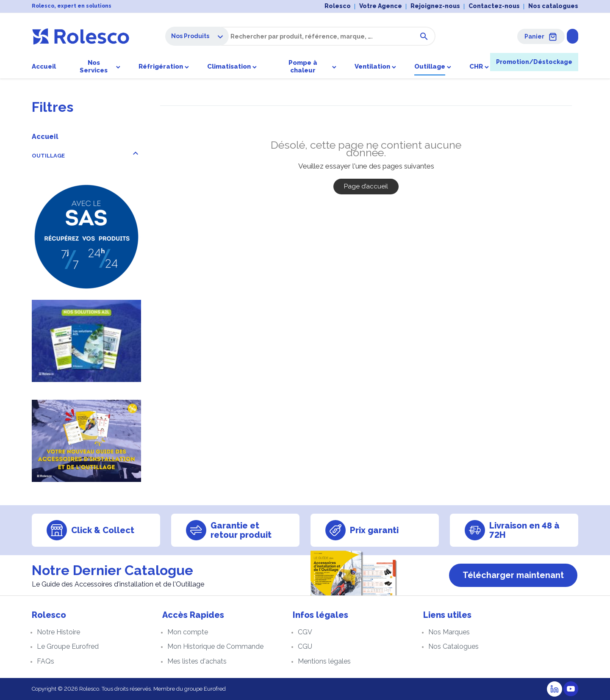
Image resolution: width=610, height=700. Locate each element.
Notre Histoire (58, 632)
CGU (305, 646)
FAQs (46, 661)
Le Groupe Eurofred (68, 646)
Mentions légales (324, 661)
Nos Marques (449, 632)
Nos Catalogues (453, 646)
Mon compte (188, 632)
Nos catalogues (553, 6)
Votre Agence (381, 6)
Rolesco (338, 6)
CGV (305, 632)
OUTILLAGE (48, 156)
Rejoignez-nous (435, 6)
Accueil (45, 137)
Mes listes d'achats (197, 661)
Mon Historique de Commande (215, 646)
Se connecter (552, 36)
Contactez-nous (494, 6)
